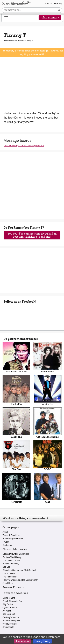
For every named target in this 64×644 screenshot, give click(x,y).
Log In (49, 4)
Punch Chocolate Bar (12, 601)
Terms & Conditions (11, 535)
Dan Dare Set (9, 614)
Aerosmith (17, 488)
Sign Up (58, 4)
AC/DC (48, 455)
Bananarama (48, 358)
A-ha (48, 488)
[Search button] (59, 10)
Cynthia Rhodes (10, 608)
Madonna (17, 423)
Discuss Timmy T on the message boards (24, 146)
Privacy (6, 542)
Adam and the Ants (17, 358)
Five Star (17, 455)
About (5, 532)
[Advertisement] (32, 84)
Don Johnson (9, 574)
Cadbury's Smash (11, 617)
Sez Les (6, 567)
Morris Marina (9, 598)
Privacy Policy (42, 641)
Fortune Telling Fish (12, 621)
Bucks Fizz (17, 390)
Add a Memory (50, 18)
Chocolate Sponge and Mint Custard (19, 570)
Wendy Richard (10, 624)
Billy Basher (8, 604)
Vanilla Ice (48, 390)
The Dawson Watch (11, 561)
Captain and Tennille (48, 423)
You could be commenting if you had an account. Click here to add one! (32, 235)
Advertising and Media (13, 539)
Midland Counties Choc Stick (16, 554)
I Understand (23, 641)
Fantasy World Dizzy (12, 557)
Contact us (7, 545)
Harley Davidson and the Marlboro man (20, 580)
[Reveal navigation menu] (6, 18)
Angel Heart (8, 583)
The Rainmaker (10, 577)
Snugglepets (8, 627)
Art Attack (7, 611)
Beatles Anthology (11, 564)
